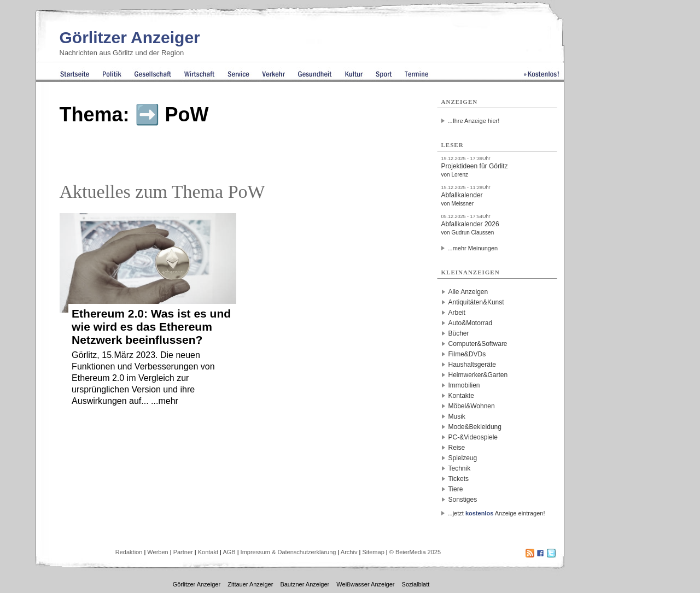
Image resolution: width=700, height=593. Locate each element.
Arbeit (457, 313)
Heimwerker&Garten (478, 375)
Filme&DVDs (467, 354)
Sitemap (373, 552)
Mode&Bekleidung (475, 427)
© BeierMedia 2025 (415, 552)
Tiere (456, 489)
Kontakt (208, 552)
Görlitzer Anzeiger (130, 37)
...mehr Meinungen (473, 248)
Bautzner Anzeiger (305, 584)
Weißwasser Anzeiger (365, 584)
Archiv (349, 552)
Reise (457, 448)
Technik (460, 468)
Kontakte (461, 396)
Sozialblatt (416, 584)
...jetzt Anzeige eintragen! (497, 513)
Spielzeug (463, 458)
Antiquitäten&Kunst (476, 302)
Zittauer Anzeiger (250, 584)
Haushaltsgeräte (472, 365)
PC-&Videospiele (473, 437)
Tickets (459, 479)
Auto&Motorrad (471, 323)
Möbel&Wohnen (472, 406)
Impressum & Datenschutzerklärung (288, 552)
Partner (183, 552)
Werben (157, 552)
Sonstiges (463, 500)
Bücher (459, 333)
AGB (229, 552)
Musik (457, 416)
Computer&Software (478, 344)
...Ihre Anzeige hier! (474, 121)
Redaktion (129, 552)
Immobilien (464, 385)
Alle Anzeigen (468, 292)
